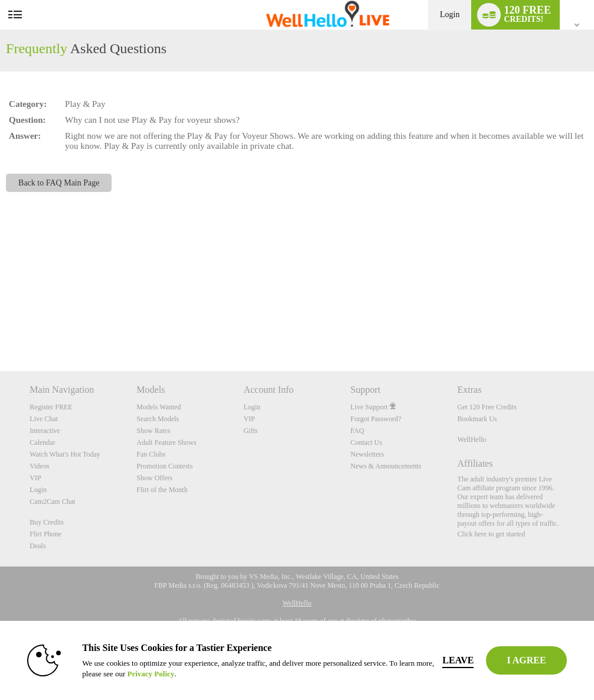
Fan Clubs (151, 454)
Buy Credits (47, 522)
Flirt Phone (45, 534)
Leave (458, 660)
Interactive (45, 431)
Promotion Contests (164, 466)
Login (450, 14)
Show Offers (154, 478)
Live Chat (44, 419)
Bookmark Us (477, 419)
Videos (39, 466)
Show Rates (153, 431)
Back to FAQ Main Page (59, 183)
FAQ (357, 431)
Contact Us (366, 442)
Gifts (250, 431)
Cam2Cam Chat (52, 502)
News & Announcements (386, 466)
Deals (37, 546)
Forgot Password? (376, 419)
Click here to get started (492, 534)
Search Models (158, 419)
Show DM (0, 327)
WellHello (472, 439)
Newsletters (367, 454)
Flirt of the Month (162, 490)
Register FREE (51, 407)
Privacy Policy (151, 674)
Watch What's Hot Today (65, 454)
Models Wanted (159, 407)
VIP (35, 478)
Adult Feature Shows (166, 442)
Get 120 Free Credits (487, 407)
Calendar (42, 442)
